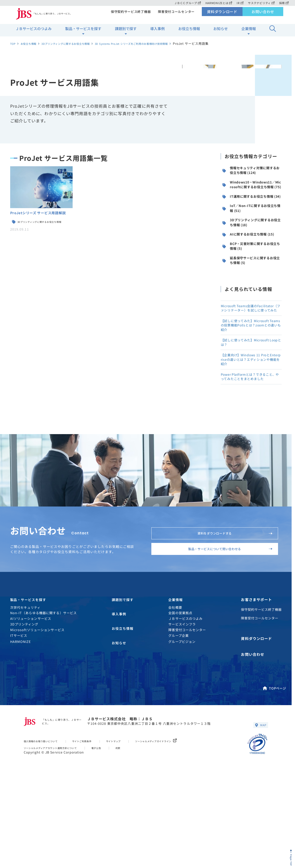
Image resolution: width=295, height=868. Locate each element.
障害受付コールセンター (176, 15)
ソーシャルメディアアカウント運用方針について (59, 834)
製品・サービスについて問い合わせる (222, 631)
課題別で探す (126, 32)
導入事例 (157, 32)
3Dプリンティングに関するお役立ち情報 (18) (252, 250)
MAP (260, 811)
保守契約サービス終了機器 (129, 15)
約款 (139, 834)
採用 (284, 3)
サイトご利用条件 (96, 827)
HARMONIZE (21, 730)
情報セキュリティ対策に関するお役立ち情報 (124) (251, 172)
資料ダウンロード (222, 15)
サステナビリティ (261, 3)
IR (239, 3)
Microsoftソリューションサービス (37, 718)
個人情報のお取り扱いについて (46, 827)
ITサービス (19, 724)
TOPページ (274, 772)
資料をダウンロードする (230, 607)
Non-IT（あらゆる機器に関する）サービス (44, 702)
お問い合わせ (263, 15)
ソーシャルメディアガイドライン (183, 827)
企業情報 (249, 32)
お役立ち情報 (189, 32)
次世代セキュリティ (25, 696)
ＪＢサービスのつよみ (33, 32)
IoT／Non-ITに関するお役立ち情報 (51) (252, 232)
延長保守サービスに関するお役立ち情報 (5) (251, 304)
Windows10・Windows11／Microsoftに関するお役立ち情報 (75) (251, 193)
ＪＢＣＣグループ (185, 3)
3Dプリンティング (24, 713)
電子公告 (114, 834)
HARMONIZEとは (217, 3)
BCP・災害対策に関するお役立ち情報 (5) (252, 286)
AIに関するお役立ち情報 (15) (250, 268)
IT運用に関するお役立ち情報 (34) (252, 214)
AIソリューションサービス (31, 707)
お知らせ (221, 32)
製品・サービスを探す (83, 32)
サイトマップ (132, 827)
